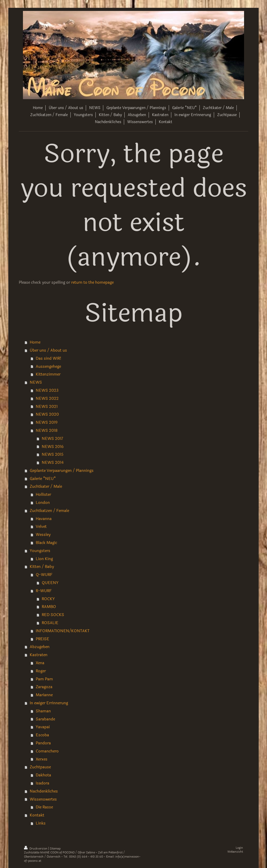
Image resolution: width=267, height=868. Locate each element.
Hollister (43, 495)
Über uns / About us (48, 350)
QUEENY (50, 583)
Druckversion (36, 849)
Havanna (44, 519)
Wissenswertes (43, 799)
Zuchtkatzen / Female (49, 511)
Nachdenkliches (44, 791)
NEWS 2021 (47, 407)
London (43, 503)
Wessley (43, 535)
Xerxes (42, 759)
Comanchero (47, 751)
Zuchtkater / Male (46, 486)
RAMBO (49, 607)
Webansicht (235, 852)
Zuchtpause (40, 767)
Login (239, 848)
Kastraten (39, 655)
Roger (41, 671)
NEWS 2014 (53, 462)
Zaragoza (44, 687)
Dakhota (43, 775)
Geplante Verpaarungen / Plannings (62, 471)
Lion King (44, 559)
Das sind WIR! (48, 358)
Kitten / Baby (42, 567)
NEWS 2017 (52, 439)
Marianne (44, 695)
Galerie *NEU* (43, 479)
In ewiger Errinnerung (49, 703)
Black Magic (46, 543)
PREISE (43, 639)
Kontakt (37, 815)
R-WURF (44, 591)
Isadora (43, 783)
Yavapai (43, 727)
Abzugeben (40, 647)
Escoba (42, 735)
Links (41, 823)
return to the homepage (92, 282)
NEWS (36, 382)
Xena (40, 663)
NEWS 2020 (47, 414)
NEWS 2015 (53, 454)
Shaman (43, 711)
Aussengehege (48, 366)
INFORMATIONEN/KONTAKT (63, 631)
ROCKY (48, 599)
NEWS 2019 (47, 422)
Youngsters (40, 551)
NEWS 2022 (47, 398)
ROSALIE (50, 623)
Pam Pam (44, 679)
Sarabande (45, 719)
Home (35, 342)
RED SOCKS (53, 615)
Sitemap (55, 849)
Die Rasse (44, 807)
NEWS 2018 (47, 430)
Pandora (43, 743)
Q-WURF (44, 575)
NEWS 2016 (53, 447)
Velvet (41, 527)
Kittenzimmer (48, 374)
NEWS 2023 (47, 390)
